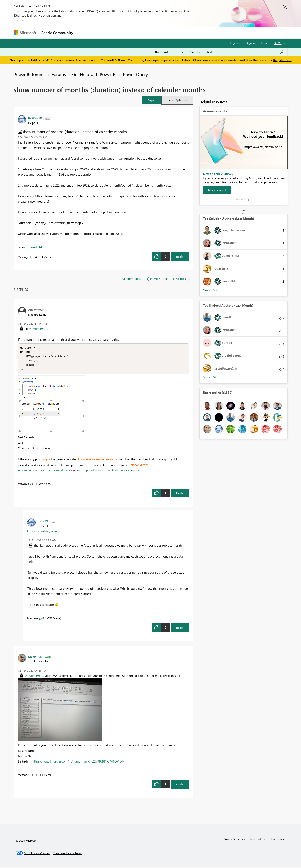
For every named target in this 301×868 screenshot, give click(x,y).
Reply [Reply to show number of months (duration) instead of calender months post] (180, 256)
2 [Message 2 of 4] (30, 776)
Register (235, 43)
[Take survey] (217, 190)
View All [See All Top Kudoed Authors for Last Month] (210, 377)
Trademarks (278, 840)
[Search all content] (237, 52)
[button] (151, 100)
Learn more (21, 20)
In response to (42, 532)
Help (264, 43)
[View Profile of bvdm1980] (35, 118)
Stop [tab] (249, 200)
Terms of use (258, 840)
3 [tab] (242, 200)
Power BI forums (29, 74)
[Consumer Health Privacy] (68, 854)
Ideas (118, 33)
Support (189, 33)
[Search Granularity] (169, 52)
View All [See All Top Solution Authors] (210, 290)
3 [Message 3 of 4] (30, 485)
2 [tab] (240, 200)
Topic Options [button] (176, 100)
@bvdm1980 (37, 329)
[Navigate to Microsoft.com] (25, 33)
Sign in (251, 43)
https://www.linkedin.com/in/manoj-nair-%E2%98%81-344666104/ (78, 763)
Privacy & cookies (234, 840)
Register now (282, 60)
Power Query (135, 74)
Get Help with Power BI (94, 74)
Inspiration (101, 33)
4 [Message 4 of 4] (40, 619)
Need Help (37, 247)
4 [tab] (245, 200)
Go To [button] (278, 43)
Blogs (156, 33)
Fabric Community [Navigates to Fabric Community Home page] (57, 33)
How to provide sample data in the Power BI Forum (107, 472)
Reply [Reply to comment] (180, 494)
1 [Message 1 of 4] (30, 257)
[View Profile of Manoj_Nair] (36, 658)
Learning (172, 33)
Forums (83, 33)
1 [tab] (237, 200)
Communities (137, 33)
